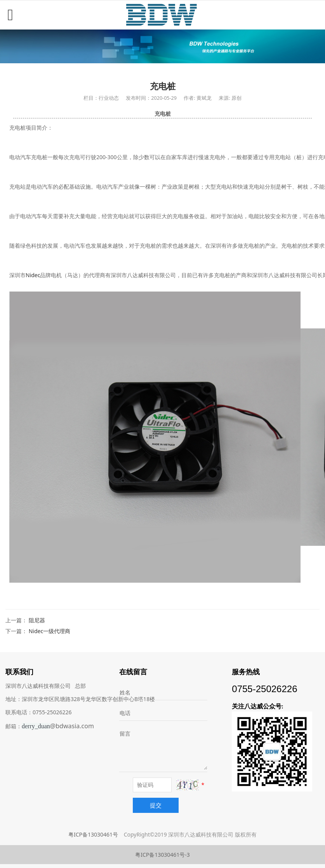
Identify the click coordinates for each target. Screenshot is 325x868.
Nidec (33, 275)
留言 (125, 733)
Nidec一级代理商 (50, 631)
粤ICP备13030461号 (93, 834)
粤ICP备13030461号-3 (162, 855)
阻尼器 (37, 620)
